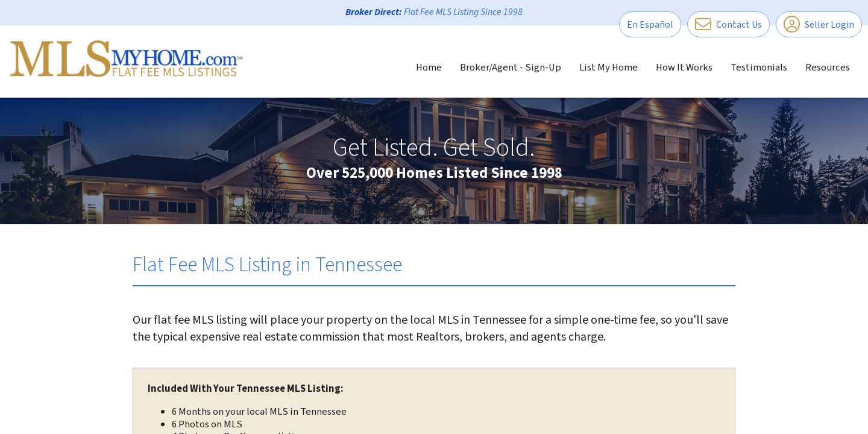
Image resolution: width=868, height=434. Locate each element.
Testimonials (759, 68)
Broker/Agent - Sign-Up (511, 68)
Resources (828, 68)
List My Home (609, 68)
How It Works (684, 68)
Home (429, 68)
